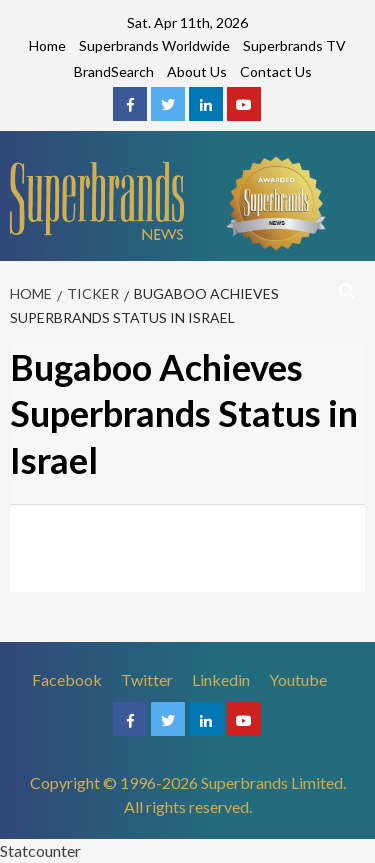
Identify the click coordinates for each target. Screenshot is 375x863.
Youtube (298, 679)
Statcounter (40, 850)
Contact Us (276, 71)
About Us (197, 71)
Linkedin (221, 679)
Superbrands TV (294, 45)
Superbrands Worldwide (154, 45)
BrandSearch (114, 71)
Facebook (67, 679)
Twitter (147, 679)
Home (47, 45)
